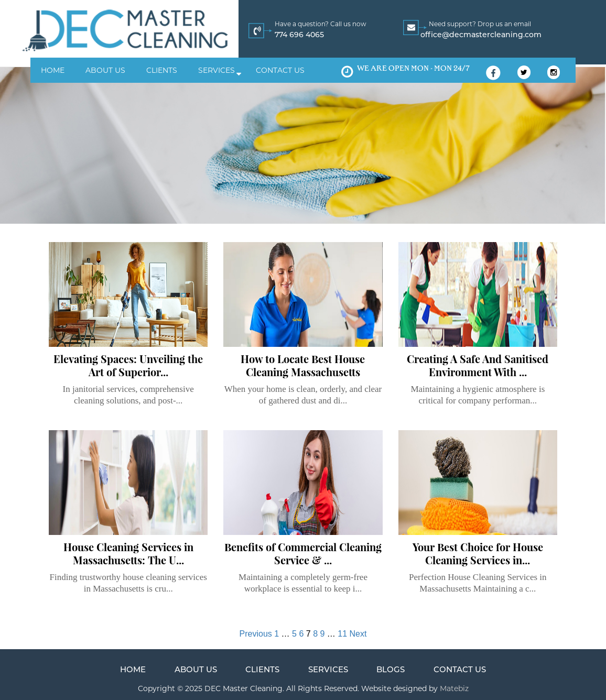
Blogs (391, 670)
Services (217, 70)
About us (105, 70)
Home (53, 70)
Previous (256, 634)
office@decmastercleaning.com (481, 35)
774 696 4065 (299, 35)
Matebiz (453, 688)
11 (342, 634)
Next (358, 634)
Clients (162, 70)
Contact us (280, 70)
